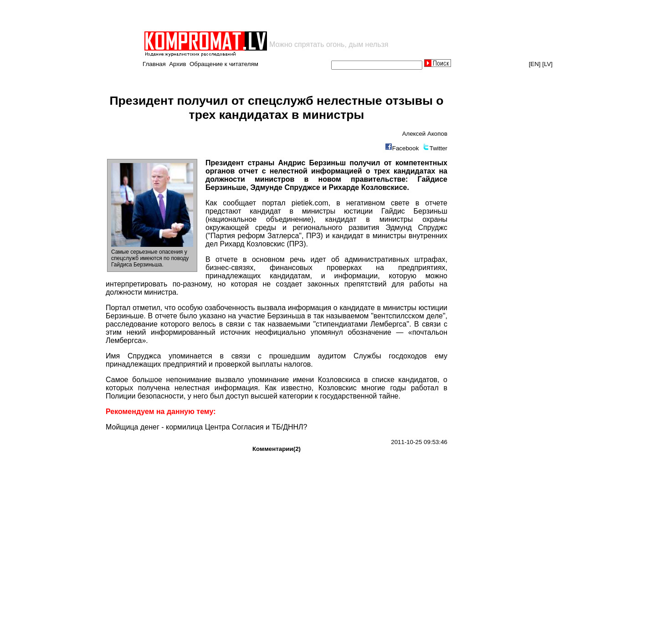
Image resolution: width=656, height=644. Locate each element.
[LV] (547, 64)
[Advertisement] (250, 15)
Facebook (406, 148)
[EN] (535, 64)
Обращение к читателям (224, 64)
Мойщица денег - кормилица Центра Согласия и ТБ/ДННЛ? (206, 427)
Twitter (438, 148)
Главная (154, 64)
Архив (177, 64)
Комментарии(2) (277, 449)
